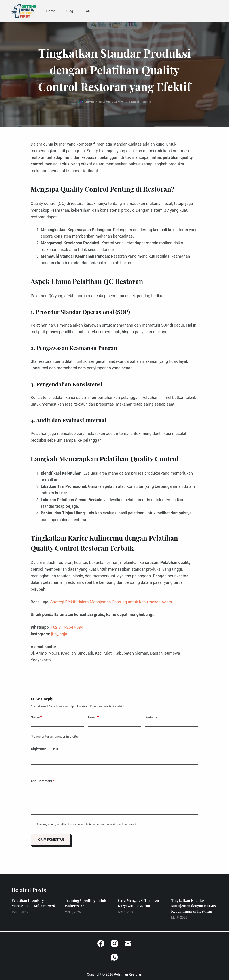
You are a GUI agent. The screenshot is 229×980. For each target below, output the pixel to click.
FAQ (87, 11)
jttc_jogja (59, 634)
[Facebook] (101, 943)
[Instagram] (114, 943)
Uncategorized (140, 102)
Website (151, 717)
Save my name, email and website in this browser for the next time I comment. (87, 824)
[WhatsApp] (114, 957)
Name (36, 717)
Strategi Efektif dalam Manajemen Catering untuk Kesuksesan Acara (111, 602)
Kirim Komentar (51, 840)
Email (93, 717)
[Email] (128, 943)
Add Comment (43, 781)
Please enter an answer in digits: (55, 737)
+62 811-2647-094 (67, 627)
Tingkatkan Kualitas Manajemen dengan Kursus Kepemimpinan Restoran (194, 906)
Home (51, 11)
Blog (70, 11)
